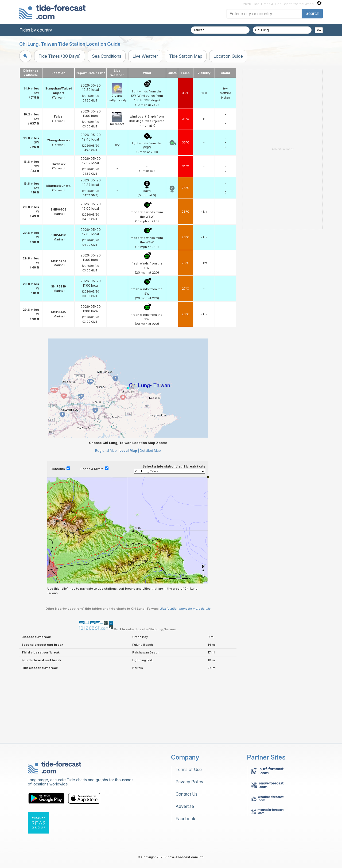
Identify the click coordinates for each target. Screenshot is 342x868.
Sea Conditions (107, 56)
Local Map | (129, 451)
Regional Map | (107, 451)
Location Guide (228, 56)
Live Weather (145, 56)
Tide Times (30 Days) (60, 56)
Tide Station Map (186, 56)
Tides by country (36, 30)
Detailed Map (150, 451)
